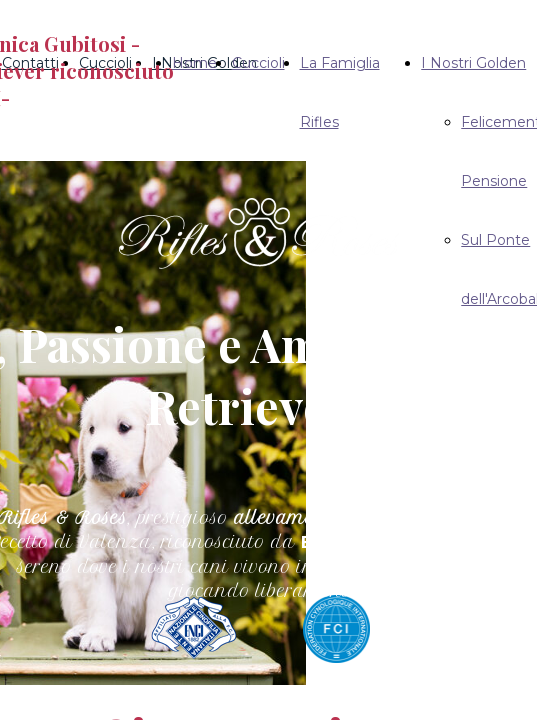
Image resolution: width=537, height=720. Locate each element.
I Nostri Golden (473, 63)
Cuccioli (258, 63)
